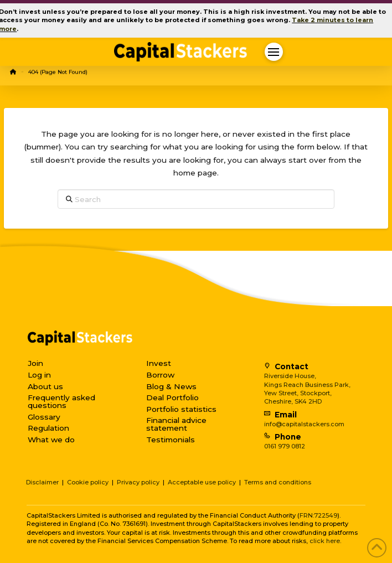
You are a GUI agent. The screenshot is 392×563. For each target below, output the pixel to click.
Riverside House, (290, 376)
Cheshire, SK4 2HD (293, 401)
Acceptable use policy (202, 482)
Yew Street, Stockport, (298, 393)
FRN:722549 (318, 515)
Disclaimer (42, 482)
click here (325, 541)
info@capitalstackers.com (304, 424)
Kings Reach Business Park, (307, 385)
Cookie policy (88, 482)
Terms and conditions (278, 482)
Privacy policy (138, 482)
